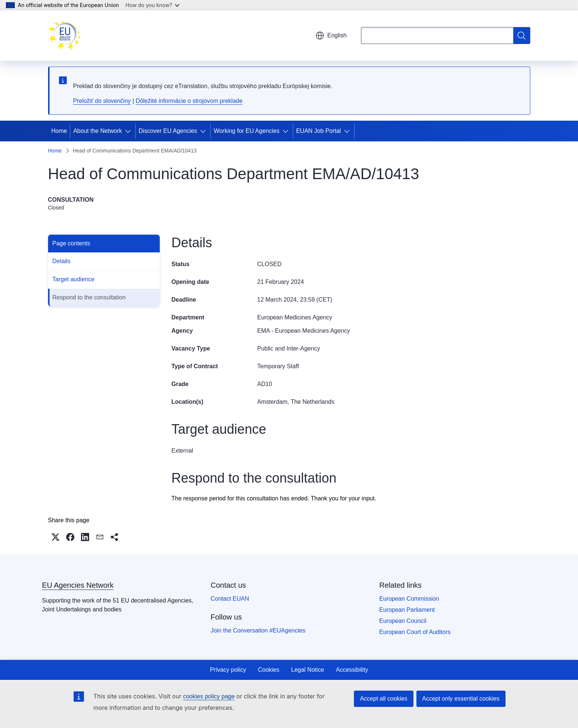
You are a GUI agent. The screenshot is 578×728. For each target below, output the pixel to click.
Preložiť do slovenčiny (102, 101)
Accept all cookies (383, 699)
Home (59, 131)
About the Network (98, 131)
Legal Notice (307, 670)
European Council (403, 621)
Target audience (74, 279)
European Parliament (407, 610)
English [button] (331, 36)
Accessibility (352, 670)
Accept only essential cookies (461, 699)
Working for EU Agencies (247, 131)
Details (62, 261)
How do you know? (153, 5)
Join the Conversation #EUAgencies (258, 630)
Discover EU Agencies (168, 131)
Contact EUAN (230, 599)
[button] (55, 537)
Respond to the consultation (89, 297)
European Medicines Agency (295, 317)
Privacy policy (228, 670)
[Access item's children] (129, 131)
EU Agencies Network (78, 585)
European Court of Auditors (415, 632)
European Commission (409, 599)
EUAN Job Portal (319, 131)
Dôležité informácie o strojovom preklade (189, 101)
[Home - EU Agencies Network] (64, 36)
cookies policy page (209, 696)
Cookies (268, 670)
